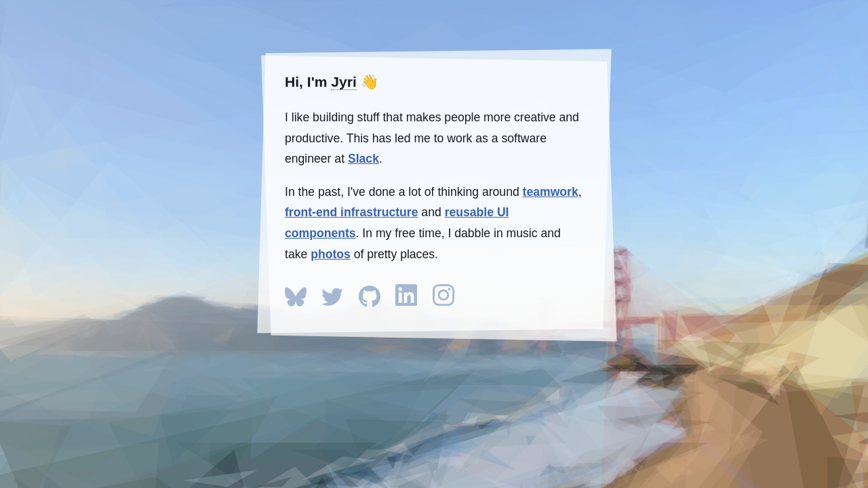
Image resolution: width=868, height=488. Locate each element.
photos (331, 254)
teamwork (551, 192)
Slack (363, 159)
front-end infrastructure (351, 212)
